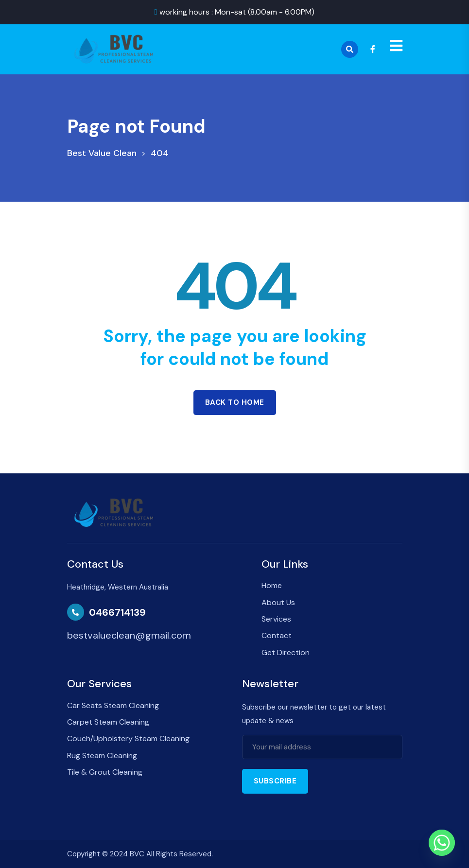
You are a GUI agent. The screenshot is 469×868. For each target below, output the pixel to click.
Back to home (235, 402)
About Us (278, 602)
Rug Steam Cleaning (102, 755)
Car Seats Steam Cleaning (113, 705)
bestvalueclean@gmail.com (129, 635)
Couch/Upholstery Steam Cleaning (128, 738)
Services (276, 619)
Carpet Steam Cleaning (108, 722)
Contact (277, 635)
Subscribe (275, 781)
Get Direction (286, 652)
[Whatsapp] (442, 843)
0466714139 (117, 612)
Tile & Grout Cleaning (105, 772)
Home (272, 585)
